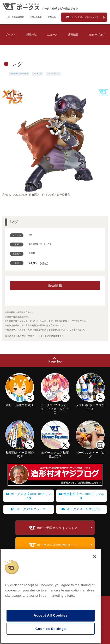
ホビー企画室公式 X (20, 403)
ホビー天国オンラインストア (85, 17)
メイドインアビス (53, 73)
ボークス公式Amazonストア (57, 545)
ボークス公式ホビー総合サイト (60, 8)
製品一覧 (32, 35)
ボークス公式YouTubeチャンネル (29, 496)
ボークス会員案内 (16, 17)
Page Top (55, 360)
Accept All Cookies (51, 615)
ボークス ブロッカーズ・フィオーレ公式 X (55, 407)
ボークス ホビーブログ (90, 453)
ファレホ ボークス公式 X (90, 405)
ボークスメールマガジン (81, 509)
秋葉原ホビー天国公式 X (20, 453)
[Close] (95, 557)
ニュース (52, 35)
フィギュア (38, 73)
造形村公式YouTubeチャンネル (81, 496)
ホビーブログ (97, 35)
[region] (51, 596)
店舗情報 (73, 35)
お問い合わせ (36, 17)
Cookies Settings (51, 629)
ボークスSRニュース (29, 509)
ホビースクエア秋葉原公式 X (55, 453)
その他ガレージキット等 (19, 73)
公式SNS (51, 17)
